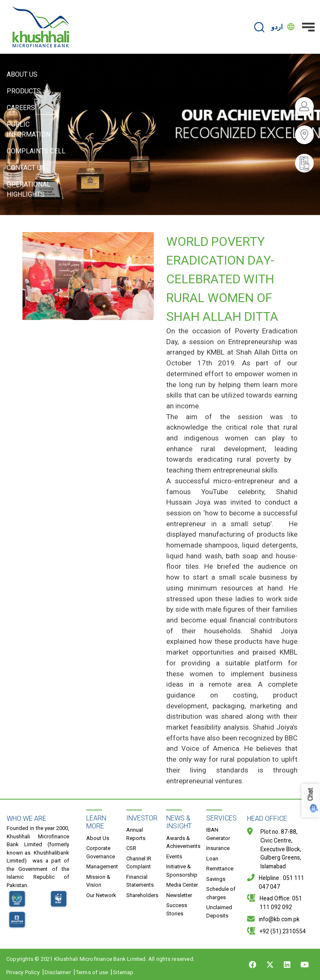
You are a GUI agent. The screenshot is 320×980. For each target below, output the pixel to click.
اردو (277, 27)
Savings (216, 879)
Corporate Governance (101, 852)
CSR (131, 848)
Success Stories (177, 909)
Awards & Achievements (183, 842)
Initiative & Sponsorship (182, 871)
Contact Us (26, 168)
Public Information (29, 129)
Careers (21, 108)
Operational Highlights (29, 189)
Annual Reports (136, 834)
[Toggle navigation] (308, 27)
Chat (311, 795)
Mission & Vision (98, 881)
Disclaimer (58, 972)
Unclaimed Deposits (219, 911)
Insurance (218, 848)
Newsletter (179, 895)
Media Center (182, 885)
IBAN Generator (218, 834)
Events (174, 856)
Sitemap (123, 972)
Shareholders (142, 895)
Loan (212, 859)
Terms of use (92, 972)
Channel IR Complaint (139, 863)
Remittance (220, 869)
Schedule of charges (221, 893)
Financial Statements (140, 881)
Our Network (101, 895)
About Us (22, 74)
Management (102, 866)
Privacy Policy (23, 972)
